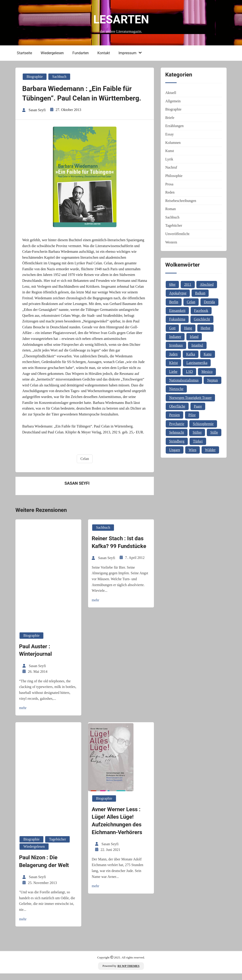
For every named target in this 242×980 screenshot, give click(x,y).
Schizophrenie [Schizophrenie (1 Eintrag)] (203, 424)
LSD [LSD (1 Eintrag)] (189, 372)
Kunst (170, 151)
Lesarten (121, 20)
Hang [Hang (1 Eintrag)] (188, 328)
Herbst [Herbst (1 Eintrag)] (206, 328)
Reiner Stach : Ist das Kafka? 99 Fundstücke (119, 552)
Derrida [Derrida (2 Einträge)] (209, 302)
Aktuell (171, 93)
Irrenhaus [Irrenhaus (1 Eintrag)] (176, 345)
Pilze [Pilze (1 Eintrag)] (192, 415)
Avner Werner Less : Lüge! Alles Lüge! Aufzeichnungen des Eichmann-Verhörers (117, 828)
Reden (170, 192)
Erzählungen (174, 126)
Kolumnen (173, 143)
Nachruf (171, 167)
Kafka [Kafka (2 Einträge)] (191, 354)
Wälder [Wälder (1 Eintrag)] (210, 450)
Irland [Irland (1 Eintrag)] (194, 337)
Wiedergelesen (51, 53)
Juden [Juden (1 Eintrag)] (173, 354)
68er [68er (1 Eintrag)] (172, 284)
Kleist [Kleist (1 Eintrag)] (173, 363)
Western (171, 242)
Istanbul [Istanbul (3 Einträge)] (197, 345)
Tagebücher (57, 847)
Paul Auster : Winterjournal (35, 660)
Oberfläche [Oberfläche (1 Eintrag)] (177, 406)
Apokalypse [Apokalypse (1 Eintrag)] (178, 293)
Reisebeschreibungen (181, 201)
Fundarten (80, 53)
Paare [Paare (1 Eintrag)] (198, 406)
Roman (170, 209)
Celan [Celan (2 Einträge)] (191, 302)
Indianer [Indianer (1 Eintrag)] (175, 337)
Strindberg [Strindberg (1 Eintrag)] (177, 441)
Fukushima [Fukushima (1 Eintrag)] (177, 319)
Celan (85, 469)
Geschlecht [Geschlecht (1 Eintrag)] (202, 319)
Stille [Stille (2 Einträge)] (214, 432)
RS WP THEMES (129, 973)
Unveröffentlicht (177, 234)
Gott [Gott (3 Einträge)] (172, 328)
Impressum (127, 53)
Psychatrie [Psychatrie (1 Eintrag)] (177, 424)
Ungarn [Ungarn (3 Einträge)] (175, 450)
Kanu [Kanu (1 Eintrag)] (208, 354)
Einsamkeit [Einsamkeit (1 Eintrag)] (177, 311)
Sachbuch (59, 76)
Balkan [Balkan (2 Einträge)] (200, 293)
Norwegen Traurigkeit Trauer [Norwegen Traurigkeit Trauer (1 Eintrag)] (190, 398)
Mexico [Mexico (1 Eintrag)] (207, 372)
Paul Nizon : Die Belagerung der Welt (44, 869)
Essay (169, 134)
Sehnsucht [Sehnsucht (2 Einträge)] (177, 432)
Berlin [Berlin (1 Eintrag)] (174, 302)
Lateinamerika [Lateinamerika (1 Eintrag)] (197, 363)
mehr (23, 717)
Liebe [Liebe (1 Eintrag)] (173, 372)
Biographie (35, 76)
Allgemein (173, 101)
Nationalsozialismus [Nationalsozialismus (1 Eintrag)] (184, 380)
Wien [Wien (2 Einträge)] (193, 450)
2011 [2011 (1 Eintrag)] (188, 284)
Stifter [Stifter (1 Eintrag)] (197, 432)
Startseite (23, 53)
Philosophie (174, 176)
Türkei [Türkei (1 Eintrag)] (198, 441)
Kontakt (103, 53)
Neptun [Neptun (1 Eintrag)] (212, 380)
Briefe (170, 118)
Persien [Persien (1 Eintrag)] (174, 415)
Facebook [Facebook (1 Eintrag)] (201, 311)
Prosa (169, 184)
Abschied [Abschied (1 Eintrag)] (207, 284)
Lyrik (169, 159)
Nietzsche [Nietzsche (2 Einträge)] (176, 389)
